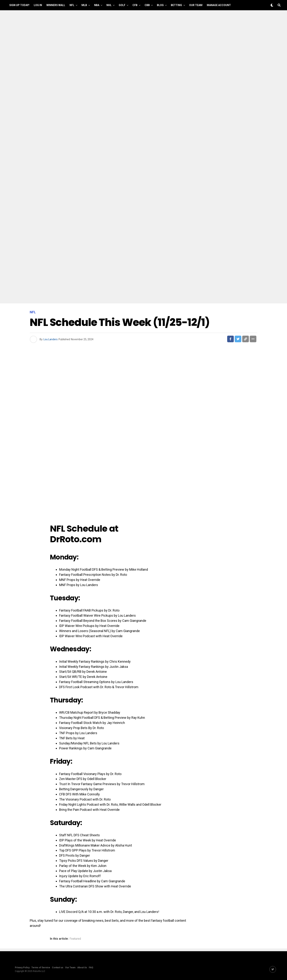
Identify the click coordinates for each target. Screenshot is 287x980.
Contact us (58, 968)
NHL (109, 5)
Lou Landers (51, 339)
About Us (82, 968)
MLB (84, 5)
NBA (97, 5)
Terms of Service (41, 968)
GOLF (122, 5)
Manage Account (219, 5)
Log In (38, 5)
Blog (160, 5)
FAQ (91, 968)
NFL (72, 5)
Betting (176, 5)
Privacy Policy (22, 968)
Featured (75, 939)
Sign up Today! (19, 5)
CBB (147, 5)
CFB (135, 5)
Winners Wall (56, 5)
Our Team (196, 5)
